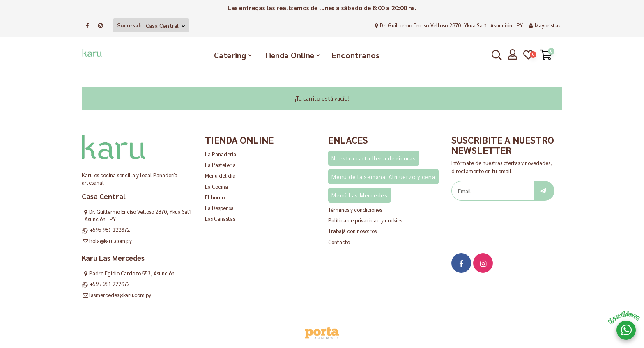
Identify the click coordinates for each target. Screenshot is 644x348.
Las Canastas (220, 219)
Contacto (339, 242)
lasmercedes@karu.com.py (120, 295)
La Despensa (219, 208)
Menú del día (220, 175)
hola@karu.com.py (110, 241)
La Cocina (216, 187)
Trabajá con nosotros (352, 231)
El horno (215, 197)
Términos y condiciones (355, 209)
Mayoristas (544, 25)
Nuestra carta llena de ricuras (374, 158)
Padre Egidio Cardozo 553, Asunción (132, 273)
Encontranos (356, 55)
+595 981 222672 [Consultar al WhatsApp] (110, 230)
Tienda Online (289, 55)
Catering (230, 55)
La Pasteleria (220, 165)
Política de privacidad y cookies (365, 220)
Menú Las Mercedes (360, 195)
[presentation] (514, 221)
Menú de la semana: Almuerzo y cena (383, 176)
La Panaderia (221, 154)
